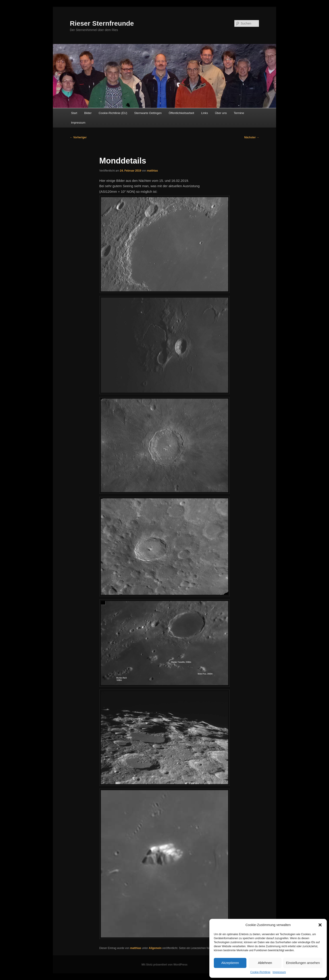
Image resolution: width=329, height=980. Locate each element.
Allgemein (155, 948)
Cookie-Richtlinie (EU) (113, 113)
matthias (152, 171)
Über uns (221, 113)
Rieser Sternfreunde (102, 23)
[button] (320, 925)
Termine (239, 113)
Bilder (88, 113)
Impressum (279, 972)
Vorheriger (78, 137)
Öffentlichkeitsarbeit (181, 113)
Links (204, 113)
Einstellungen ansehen (303, 963)
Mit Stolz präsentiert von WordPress (164, 965)
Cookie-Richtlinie (260, 972)
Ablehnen (265, 963)
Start (74, 113)
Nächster (252, 137)
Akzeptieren (230, 963)
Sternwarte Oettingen (148, 113)
